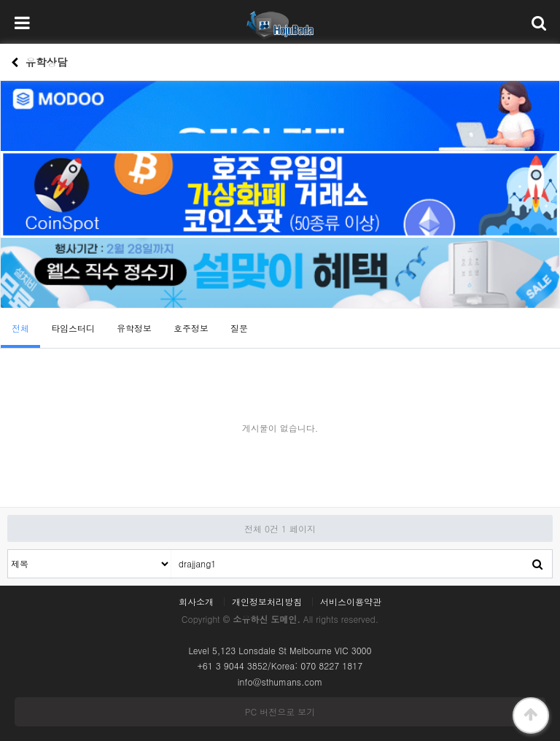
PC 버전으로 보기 (280, 711)
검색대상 (8, 550)
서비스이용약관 (351, 602)
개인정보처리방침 (267, 602)
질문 (239, 328)
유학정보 (134, 328)
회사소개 (196, 602)
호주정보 (191, 328)
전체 (20, 328)
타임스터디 (73, 328)
